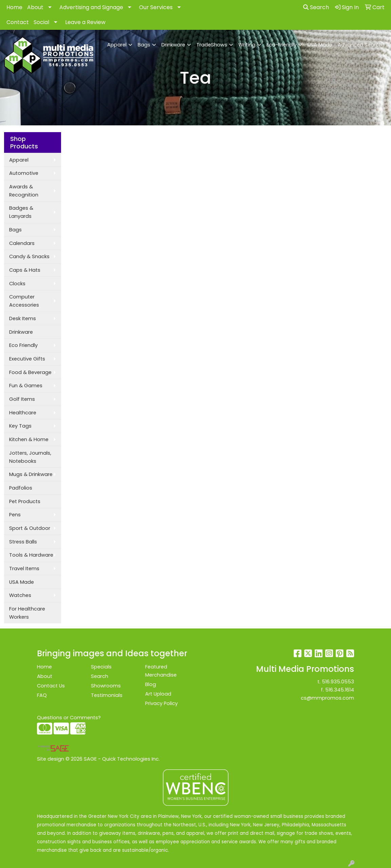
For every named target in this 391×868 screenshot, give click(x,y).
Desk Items (23, 318)
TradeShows (212, 45)
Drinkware (173, 45)
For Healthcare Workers (27, 613)
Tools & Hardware (31, 555)
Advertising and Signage (91, 7)
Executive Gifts (27, 359)
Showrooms (106, 686)
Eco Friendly (23, 345)
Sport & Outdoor (30, 528)
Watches (20, 595)
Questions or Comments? (69, 718)
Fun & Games (26, 386)
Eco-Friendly (281, 45)
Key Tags (20, 426)
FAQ (42, 695)
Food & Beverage (30, 372)
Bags (144, 45)
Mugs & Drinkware (31, 474)
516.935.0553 (338, 682)
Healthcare (23, 413)
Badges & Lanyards (21, 212)
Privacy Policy (161, 703)
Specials (101, 667)
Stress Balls (23, 542)
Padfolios (21, 488)
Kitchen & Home (29, 439)
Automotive (24, 173)
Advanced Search (360, 45)
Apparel (117, 45)
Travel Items (24, 569)
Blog (151, 684)
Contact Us (51, 686)
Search (316, 7)
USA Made (320, 45)
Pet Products (25, 501)
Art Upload (158, 694)
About (35, 7)
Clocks (17, 284)
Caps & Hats (25, 270)
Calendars (22, 243)
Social (41, 22)
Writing (247, 45)
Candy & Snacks (29, 256)
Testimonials (107, 695)
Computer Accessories (24, 301)
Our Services (156, 7)
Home (14, 7)
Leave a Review (85, 22)
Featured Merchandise (161, 671)
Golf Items (22, 399)
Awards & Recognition (24, 191)
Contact (18, 22)
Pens (15, 515)
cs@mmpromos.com (327, 698)
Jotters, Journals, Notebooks (30, 457)
